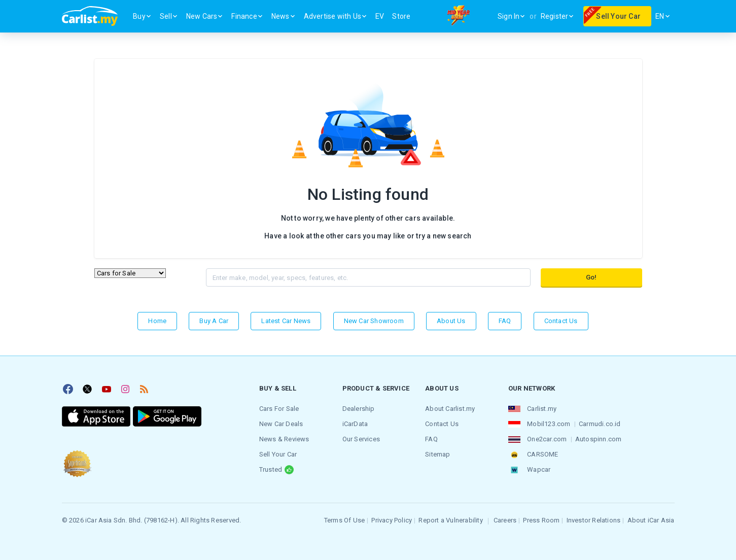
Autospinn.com (599, 439)
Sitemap (437, 454)
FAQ (505, 321)
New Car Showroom (374, 321)
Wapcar (539, 469)
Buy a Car (214, 321)
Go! (591, 277)
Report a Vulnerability (450, 520)
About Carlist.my (450, 409)
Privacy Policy (392, 520)
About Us (451, 321)
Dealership (359, 409)
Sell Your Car (278, 454)
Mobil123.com (549, 424)
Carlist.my (542, 409)
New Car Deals (281, 424)
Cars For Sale (279, 409)
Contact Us (561, 321)
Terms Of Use (344, 520)
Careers (505, 520)
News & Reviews (284, 439)
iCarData (355, 424)
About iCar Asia (651, 520)
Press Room (541, 520)
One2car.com (547, 439)
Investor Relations (594, 520)
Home (157, 321)
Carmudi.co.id (600, 424)
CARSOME (542, 454)
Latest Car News (286, 321)
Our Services (361, 439)
